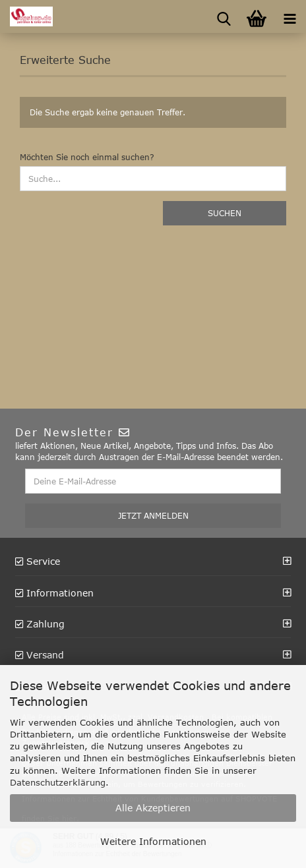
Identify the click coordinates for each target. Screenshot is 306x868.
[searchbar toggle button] (224, 16)
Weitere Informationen (153, 841)
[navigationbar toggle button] (290, 16)
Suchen (225, 213)
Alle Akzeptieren (153, 808)
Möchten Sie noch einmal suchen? (87, 157)
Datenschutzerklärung (58, 782)
